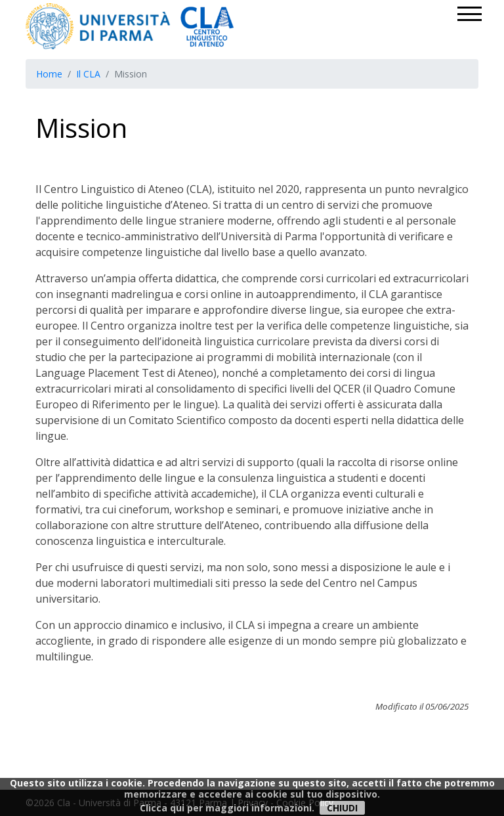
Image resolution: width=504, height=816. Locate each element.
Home (49, 74)
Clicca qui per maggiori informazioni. (227, 808)
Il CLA (88, 74)
